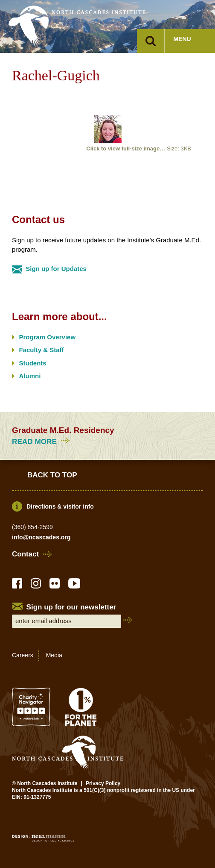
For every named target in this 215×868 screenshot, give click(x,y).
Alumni (30, 376)
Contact (25, 554)
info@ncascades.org (41, 537)
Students (33, 363)
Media (54, 655)
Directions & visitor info (60, 506)
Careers (23, 655)
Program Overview (48, 337)
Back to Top (52, 475)
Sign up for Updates (56, 269)
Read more (42, 442)
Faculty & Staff (42, 350)
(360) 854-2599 (32, 527)
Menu (182, 39)
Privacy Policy (103, 783)
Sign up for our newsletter (71, 607)
